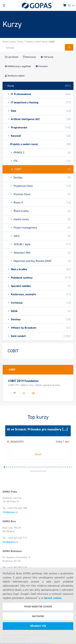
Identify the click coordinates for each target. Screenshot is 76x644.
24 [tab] (51, 467)
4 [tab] (11, 467)
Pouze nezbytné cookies (38, 607)
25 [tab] (53, 467)
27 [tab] (57, 467)
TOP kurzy (47, 57)
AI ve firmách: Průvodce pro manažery (34, 429)
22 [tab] (47, 467)
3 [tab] (8, 467)
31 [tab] (65, 467)
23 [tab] (49, 467)
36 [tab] (33, 471)
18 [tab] (39, 467)
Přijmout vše (38, 626)
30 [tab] (63, 467)
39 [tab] (39, 471)
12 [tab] (27, 467)
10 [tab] (23, 467)
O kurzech (42, 66)
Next (6, 445)
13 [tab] (29, 467)
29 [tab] (61, 467)
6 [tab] (15, 467)
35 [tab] (31, 471)
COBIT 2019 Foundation (23, 381)
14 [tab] (31, 467)
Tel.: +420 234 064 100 (15, 508)
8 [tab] (19, 467)
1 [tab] (4, 467)
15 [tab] (33, 467)
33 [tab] (70, 467)
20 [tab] (43, 467)
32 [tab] (68, 467)
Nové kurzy (29, 57)
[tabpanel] (38, 444)
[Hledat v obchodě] (34, 47)
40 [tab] (41, 471)
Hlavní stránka (9, 42)
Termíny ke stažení (15, 76)
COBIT (11, 370)
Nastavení (38, 616)
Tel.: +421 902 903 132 (15, 568)
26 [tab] (55, 467)
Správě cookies (53, 598)
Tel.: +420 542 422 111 (15, 538)
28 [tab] (59, 467)
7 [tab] (17, 467)
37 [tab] (35, 471)
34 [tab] (72, 467)
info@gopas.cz (10, 512)
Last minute (11, 57)
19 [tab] (41, 467)
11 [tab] (25, 467)
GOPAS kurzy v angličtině (18, 66)
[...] (65, 429)
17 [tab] (37, 467)
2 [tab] (6, 467)
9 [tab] (21, 467)
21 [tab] (45, 467)
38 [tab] (37, 471)
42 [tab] (45, 471)
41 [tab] (43, 471)
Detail (38, 454)
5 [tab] (13, 467)
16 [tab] (35, 467)
